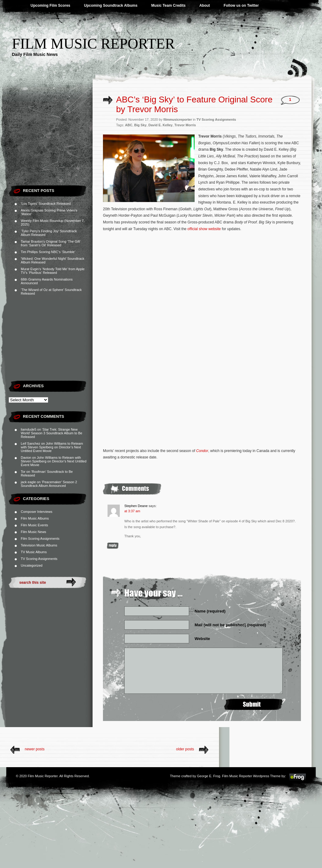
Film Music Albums (35, 518)
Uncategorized (32, 565)
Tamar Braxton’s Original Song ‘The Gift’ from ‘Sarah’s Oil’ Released (51, 243)
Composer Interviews (37, 512)
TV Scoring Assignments (39, 559)
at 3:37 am (132, 511)
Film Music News (33, 532)
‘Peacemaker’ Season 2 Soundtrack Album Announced (49, 484)
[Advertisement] (51, 144)
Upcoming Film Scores (50, 6)
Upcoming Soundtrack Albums (111, 6)
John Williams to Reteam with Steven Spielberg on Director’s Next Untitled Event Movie (52, 447)
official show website (204, 229)
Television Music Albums (39, 545)
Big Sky (140, 125)
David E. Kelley (161, 125)
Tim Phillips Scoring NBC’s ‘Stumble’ (48, 252)
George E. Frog (209, 776)
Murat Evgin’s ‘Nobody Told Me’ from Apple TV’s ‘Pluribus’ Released (53, 271)
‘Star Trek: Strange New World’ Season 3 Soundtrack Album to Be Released (51, 433)
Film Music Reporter (93, 44)
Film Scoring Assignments (40, 539)
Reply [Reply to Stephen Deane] (113, 546)
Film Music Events (34, 525)
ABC (129, 125)
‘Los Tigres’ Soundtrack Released (46, 204)
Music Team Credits (168, 6)
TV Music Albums (34, 552)
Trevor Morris (185, 125)
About (205, 6)
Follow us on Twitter (241, 6)
